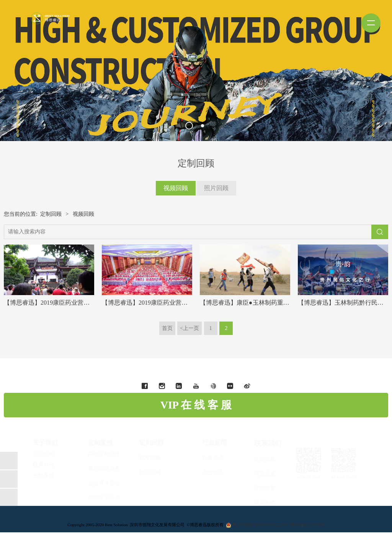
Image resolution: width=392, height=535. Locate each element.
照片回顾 (216, 188)
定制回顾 (51, 214)
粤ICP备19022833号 (307, 525)
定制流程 (258, 459)
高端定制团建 (110, 454)
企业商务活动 (110, 483)
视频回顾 (176, 188)
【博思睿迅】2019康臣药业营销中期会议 (157, 303)
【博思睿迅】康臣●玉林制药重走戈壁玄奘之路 (263, 303)
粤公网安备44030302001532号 (259, 525)
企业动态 (207, 472)
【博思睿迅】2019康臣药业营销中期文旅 (59, 303)
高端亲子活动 (110, 498)
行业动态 (207, 458)
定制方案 (258, 488)
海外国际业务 (110, 469)
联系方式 (258, 503)
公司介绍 (50, 454)
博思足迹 (258, 474)
